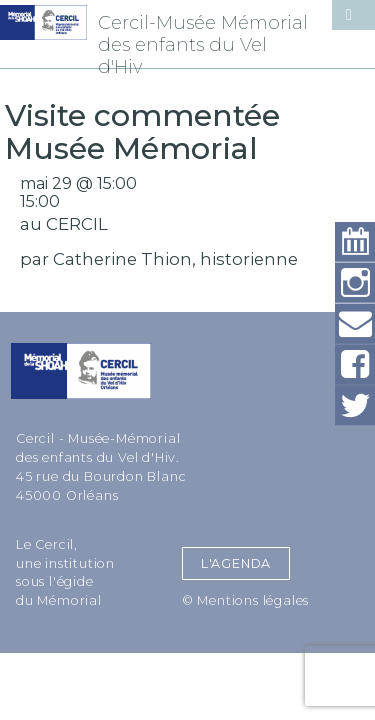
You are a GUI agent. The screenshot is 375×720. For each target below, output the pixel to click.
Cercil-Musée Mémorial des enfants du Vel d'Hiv (203, 45)
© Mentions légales (245, 600)
